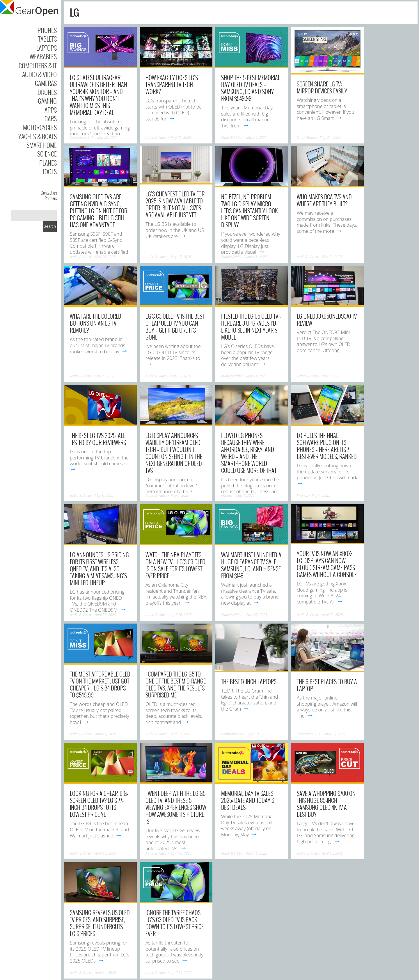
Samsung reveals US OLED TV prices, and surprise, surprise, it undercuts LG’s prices (100, 923)
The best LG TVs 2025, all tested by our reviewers (98, 439)
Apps (51, 110)
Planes (48, 163)
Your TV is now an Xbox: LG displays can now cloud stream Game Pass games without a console (327, 564)
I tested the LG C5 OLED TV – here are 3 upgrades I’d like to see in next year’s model (251, 326)
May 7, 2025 (331, 376)
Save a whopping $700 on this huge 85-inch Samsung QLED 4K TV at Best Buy (326, 804)
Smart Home (42, 145)
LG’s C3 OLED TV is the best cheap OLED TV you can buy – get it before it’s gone (175, 326)
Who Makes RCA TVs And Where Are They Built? (324, 200)
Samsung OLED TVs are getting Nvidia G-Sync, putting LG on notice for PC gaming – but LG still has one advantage (98, 211)
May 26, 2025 (107, 137)
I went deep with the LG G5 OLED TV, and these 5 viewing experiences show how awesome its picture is (176, 807)
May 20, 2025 (105, 257)
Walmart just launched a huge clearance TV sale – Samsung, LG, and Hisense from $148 (251, 565)
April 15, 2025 (181, 853)
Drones (47, 92)
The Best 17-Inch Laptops (249, 681)
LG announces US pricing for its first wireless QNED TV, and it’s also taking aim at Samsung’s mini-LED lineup (99, 569)
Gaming (47, 101)
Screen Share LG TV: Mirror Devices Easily (322, 87)
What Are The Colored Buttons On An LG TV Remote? (96, 323)
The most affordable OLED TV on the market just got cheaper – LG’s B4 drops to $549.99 (100, 684)
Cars (51, 118)
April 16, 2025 (259, 734)
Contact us (49, 193)
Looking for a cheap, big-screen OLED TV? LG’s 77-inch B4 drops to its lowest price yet (99, 804)
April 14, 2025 (105, 973)
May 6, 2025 (104, 495)
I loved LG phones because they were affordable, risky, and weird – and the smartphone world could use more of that (249, 453)
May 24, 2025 (256, 137)
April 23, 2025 (257, 615)
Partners (51, 198)
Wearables (43, 56)
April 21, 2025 (181, 734)
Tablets (47, 39)
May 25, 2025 (181, 137)
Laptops (47, 48)
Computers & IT (38, 65)
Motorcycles (40, 127)
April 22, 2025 (105, 734)
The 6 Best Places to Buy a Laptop (327, 685)
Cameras (46, 83)
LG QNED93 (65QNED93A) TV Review (327, 319)
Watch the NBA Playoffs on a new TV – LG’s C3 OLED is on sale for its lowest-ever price (175, 565)
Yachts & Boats (38, 136)
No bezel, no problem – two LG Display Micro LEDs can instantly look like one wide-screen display (250, 211)
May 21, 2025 (330, 137)
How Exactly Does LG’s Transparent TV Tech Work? (172, 84)
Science (47, 154)
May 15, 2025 (181, 257)
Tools (49, 171)
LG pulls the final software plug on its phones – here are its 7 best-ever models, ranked (327, 446)
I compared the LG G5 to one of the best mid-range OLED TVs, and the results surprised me (176, 684)
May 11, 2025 (332, 257)
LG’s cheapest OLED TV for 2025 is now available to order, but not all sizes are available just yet (175, 204)
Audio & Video (39, 74)
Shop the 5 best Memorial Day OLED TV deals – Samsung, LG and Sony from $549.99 (251, 88)
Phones (47, 30)
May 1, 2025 (180, 495)
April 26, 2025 (181, 615)
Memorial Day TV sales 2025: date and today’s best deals (248, 800)
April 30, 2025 (105, 615)
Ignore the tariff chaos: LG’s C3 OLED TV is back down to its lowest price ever (175, 923)
